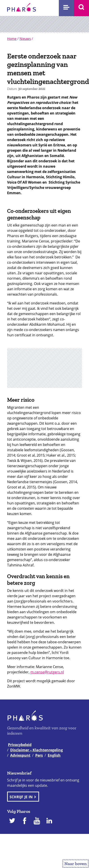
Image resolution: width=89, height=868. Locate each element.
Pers (39, 755)
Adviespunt (20, 755)
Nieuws (25, 39)
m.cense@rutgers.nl (47, 672)
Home (12, 39)
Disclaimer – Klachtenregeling (37, 750)
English (54, 755)
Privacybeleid (20, 745)
